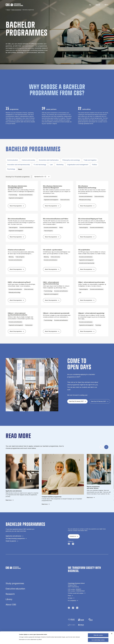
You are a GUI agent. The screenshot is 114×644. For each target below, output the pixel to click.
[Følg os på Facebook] (69, 544)
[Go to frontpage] (14, 5)
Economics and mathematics (49, 160)
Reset (20, 169)
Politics (94, 165)
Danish (89, 5)
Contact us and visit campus (76, 593)
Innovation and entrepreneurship (19, 165)
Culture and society (28, 160)
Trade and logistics (90, 160)
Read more (9, 500)
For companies (72, 601)
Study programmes (16, 10)
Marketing (60, 165)
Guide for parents (11, 541)
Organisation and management (78, 165)
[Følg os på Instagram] (73, 544)
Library (9, 599)
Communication (13, 160)
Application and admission (13, 536)
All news (70, 598)
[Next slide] (106, 447)
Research (10, 594)
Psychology (11, 169)
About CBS (11, 605)
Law (51, 165)
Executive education (15, 589)
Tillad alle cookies (98, 623)
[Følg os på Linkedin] (77, 608)
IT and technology (40, 165)
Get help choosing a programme (15, 538)
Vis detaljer (76, 641)
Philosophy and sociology (71, 160)
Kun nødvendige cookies (98, 628)
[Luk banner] (112, 621)
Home (8, 10)
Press (69, 596)
